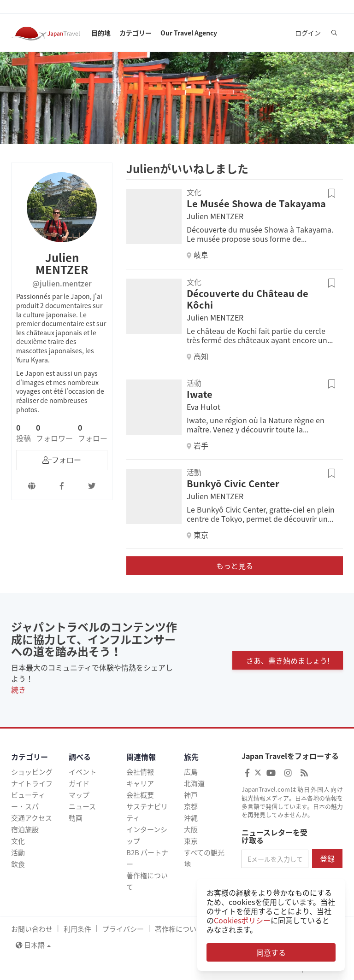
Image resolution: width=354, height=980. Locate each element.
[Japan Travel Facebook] (247, 773)
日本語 (33, 945)
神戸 (191, 795)
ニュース (82, 806)
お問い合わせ (32, 929)
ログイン (308, 33)
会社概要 (140, 795)
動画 (76, 818)
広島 (191, 772)
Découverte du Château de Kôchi (248, 299)
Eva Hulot (204, 407)
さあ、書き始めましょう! (288, 660)
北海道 (194, 783)
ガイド (79, 783)
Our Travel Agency (189, 33)
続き (18, 689)
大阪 (191, 829)
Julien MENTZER (215, 216)
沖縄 (191, 818)
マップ (79, 795)
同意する (271, 952)
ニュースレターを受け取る (274, 837)
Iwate (200, 394)
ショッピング (32, 772)
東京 (191, 841)
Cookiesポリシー (242, 920)
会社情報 (140, 772)
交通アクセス (32, 818)
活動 (18, 852)
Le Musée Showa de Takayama (256, 203)
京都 (191, 806)
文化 (18, 841)
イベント (83, 772)
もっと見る (235, 566)
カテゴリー (136, 33)
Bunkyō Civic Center (233, 483)
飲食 (18, 864)
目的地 (101, 33)
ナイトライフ (32, 783)
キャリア (140, 783)
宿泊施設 (25, 829)
